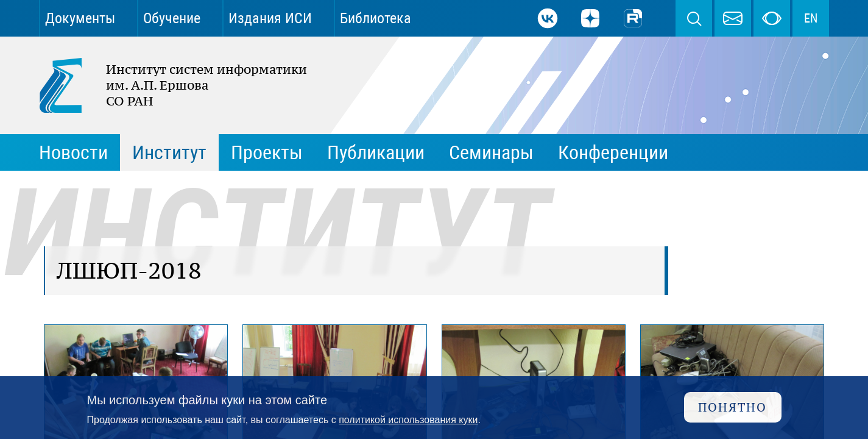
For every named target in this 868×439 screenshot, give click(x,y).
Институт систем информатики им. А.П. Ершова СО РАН (167, 85)
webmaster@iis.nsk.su (733, 18)
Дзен (590, 18)
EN (811, 18)
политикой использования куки (408, 420)
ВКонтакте (548, 18)
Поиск (694, 18)
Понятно (732, 407)
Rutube (633, 18)
